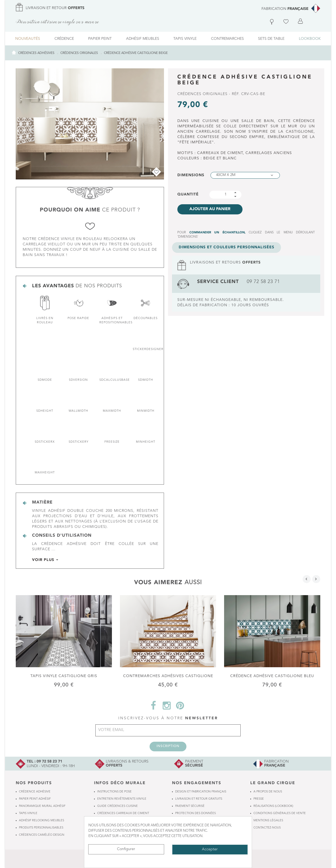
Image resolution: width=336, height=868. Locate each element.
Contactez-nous (267, 828)
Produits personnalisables (41, 828)
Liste (287, 19)
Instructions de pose (114, 792)
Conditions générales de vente (280, 813)
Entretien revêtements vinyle (122, 799)
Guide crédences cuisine (118, 806)
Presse (259, 799)
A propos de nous (268, 792)
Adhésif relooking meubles (42, 821)
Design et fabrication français (201, 792)
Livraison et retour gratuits (199, 799)
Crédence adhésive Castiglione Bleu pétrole (272, 676)
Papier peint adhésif (35, 799)
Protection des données (196, 813)
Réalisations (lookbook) (273, 806)
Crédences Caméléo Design (42, 835)
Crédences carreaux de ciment (123, 813)
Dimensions (192, 175)
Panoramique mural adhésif (42, 806)
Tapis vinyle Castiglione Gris (64, 676)
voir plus (44, 560)
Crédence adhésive (35, 792)
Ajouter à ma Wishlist (155, 171)
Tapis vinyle (28, 813)
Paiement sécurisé (190, 806)
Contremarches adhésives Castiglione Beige (168, 676)
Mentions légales (268, 821)
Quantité (188, 194)
